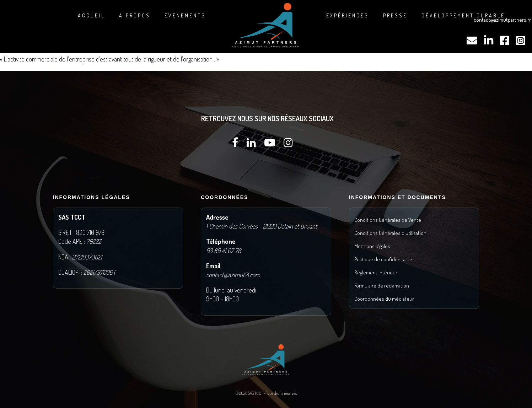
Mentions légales (372, 246)
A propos (135, 15)
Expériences (348, 15)
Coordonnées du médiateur (384, 299)
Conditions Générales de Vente (388, 220)
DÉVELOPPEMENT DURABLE (463, 15)
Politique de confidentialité (383, 259)
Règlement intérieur (376, 272)
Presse (395, 15)
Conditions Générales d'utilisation (390, 233)
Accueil (91, 15)
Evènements (185, 15)
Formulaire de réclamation (382, 286)
